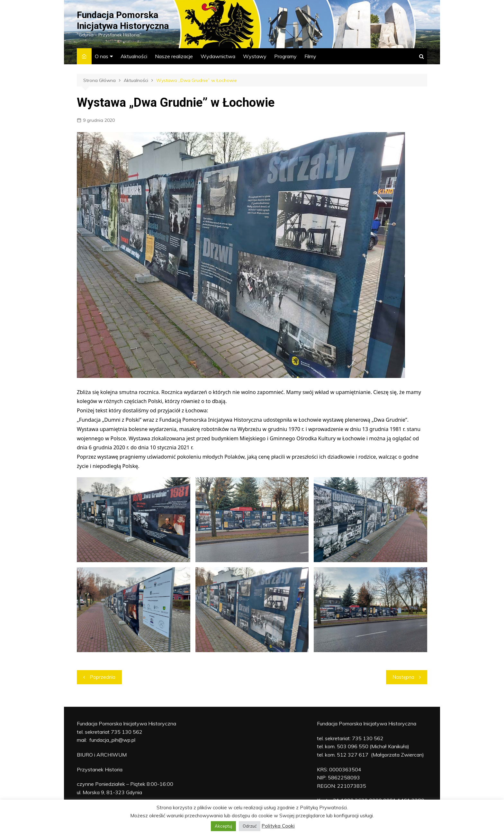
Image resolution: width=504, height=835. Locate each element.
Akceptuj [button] (223, 826)
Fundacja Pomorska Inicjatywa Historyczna (123, 20)
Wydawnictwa (218, 56)
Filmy (310, 56)
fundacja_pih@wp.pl (112, 740)
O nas (102, 56)
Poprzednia (103, 677)
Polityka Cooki (278, 826)
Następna (403, 677)
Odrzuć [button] (250, 826)
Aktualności (134, 56)
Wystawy (255, 56)
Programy (285, 56)
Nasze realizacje (174, 56)
